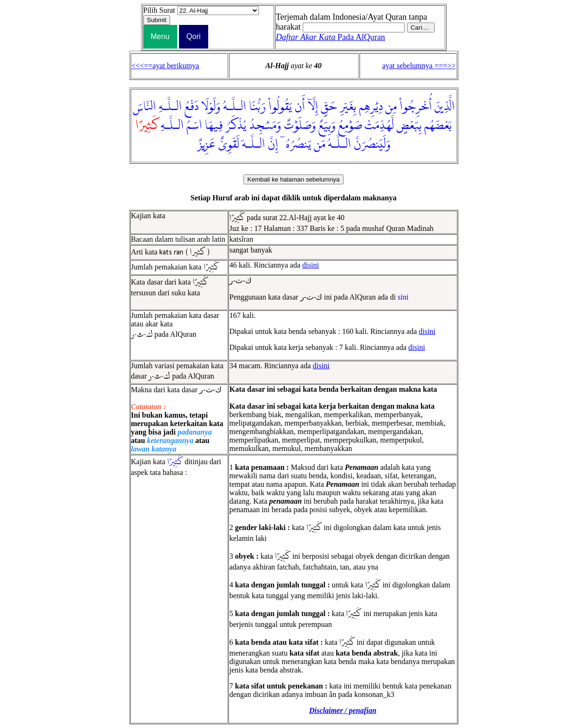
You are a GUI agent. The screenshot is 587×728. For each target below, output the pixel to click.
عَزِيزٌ (206, 144)
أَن (300, 107)
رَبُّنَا (257, 107)
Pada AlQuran (331, 37)
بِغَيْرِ (348, 107)
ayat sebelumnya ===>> (419, 66)
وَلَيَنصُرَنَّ (372, 144)
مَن (320, 144)
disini (311, 265)
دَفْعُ (192, 107)
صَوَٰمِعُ (350, 126)
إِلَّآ (313, 107)
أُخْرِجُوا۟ (416, 107)
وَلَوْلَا (211, 107)
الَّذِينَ (445, 107)
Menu (160, 36)
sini (403, 297)
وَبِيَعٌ (327, 126)
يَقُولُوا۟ (280, 107)
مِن (391, 107)
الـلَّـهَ (254, 144)
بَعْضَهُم (438, 126)
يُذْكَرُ (236, 126)
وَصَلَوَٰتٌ (300, 126)
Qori (194, 36)
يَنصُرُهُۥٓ (296, 144)
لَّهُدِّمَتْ (379, 126)
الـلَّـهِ (170, 107)
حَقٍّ (329, 107)
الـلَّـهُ (235, 107)
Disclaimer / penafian (343, 710)
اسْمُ (194, 126)
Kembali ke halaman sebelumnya (293, 179)
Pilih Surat (159, 10)
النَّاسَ (144, 107)
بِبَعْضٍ (409, 126)
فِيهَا (214, 126)
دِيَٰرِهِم (371, 107)
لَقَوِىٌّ (229, 144)
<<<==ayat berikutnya (165, 66)
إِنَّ (273, 144)
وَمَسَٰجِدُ (265, 126)
